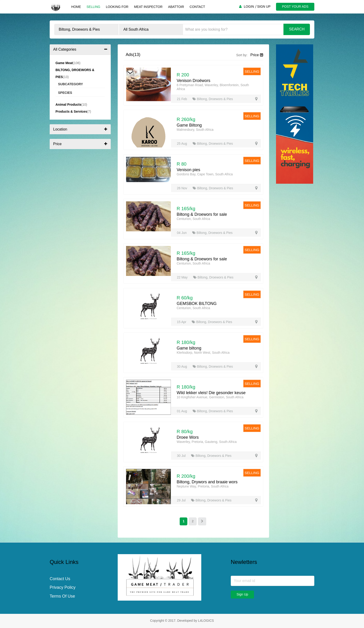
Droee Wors (188, 437)
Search (297, 29)
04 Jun (182, 233)
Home (76, 7)
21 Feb (182, 99)
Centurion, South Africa (193, 219)
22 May (183, 277)
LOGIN (249, 7)
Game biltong (189, 348)
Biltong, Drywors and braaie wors (207, 482)
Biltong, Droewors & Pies (213, 99)
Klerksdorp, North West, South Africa (203, 353)
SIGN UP (264, 7)
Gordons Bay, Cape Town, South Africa (205, 174)
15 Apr (182, 322)
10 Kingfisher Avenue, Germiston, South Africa (210, 397)
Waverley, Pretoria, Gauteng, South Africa (207, 442)
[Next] (202, 521)
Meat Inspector (148, 7)
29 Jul (182, 500)
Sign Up (242, 594)
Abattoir (176, 7)
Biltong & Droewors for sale (202, 214)
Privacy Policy (63, 588)
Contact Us (60, 579)
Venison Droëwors (194, 81)
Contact (197, 7)
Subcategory (70, 84)
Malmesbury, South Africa (195, 130)
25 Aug (182, 144)
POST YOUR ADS (295, 7)
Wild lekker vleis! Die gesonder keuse (211, 393)
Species (65, 93)
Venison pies (188, 170)
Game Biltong (189, 125)
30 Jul (182, 456)
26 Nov (182, 188)
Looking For (117, 7)
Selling (93, 7)
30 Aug (182, 366)
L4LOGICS (206, 621)
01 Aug (182, 411)
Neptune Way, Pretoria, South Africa (203, 486)
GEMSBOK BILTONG (197, 304)
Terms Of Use (62, 597)
